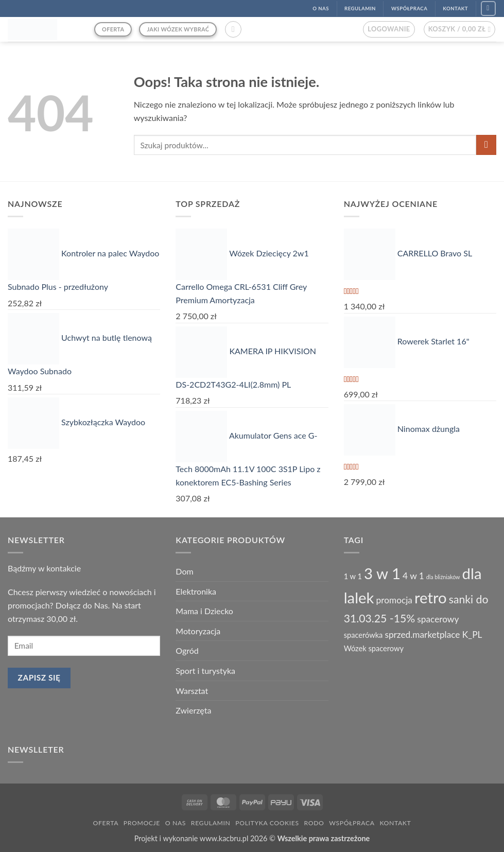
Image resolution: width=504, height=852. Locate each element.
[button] (233, 29)
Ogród (187, 650)
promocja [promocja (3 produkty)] (394, 600)
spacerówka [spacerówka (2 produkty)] (363, 635)
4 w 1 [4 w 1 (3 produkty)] (413, 576)
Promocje (142, 823)
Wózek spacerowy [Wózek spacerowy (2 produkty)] (374, 648)
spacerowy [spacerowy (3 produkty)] (438, 619)
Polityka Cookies (267, 823)
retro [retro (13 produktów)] (431, 597)
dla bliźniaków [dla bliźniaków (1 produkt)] (443, 577)
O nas (176, 823)
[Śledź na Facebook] (488, 8)
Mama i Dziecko (204, 611)
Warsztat (192, 691)
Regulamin (211, 823)
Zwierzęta (193, 710)
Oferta (106, 823)
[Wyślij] (486, 145)
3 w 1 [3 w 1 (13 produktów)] (382, 573)
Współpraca (352, 823)
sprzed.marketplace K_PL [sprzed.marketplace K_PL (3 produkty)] (433, 634)
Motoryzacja (198, 631)
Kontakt (395, 823)
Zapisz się (39, 677)
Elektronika (196, 591)
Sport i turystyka (205, 671)
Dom (184, 571)
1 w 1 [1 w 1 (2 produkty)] (353, 576)
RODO (314, 823)
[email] (84, 646)
